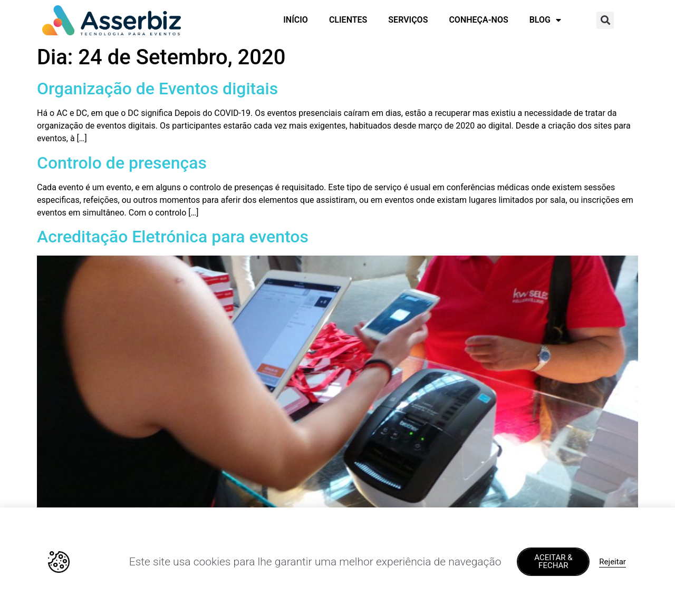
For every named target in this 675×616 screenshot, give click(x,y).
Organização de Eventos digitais (157, 89)
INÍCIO (296, 20)
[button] (605, 20)
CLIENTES (348, 20)
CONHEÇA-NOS (478, 20)
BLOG (545, 20)
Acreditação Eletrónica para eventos (173, 237)
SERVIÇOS (408, 20)
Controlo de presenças (122, 163)
